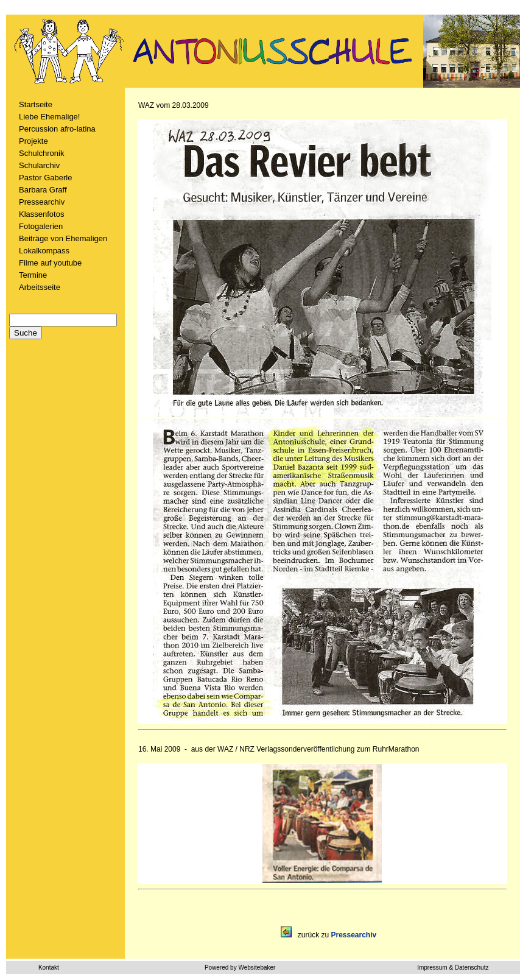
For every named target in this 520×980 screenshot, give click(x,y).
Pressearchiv (42, 202)
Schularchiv (39, 165)
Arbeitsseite (40, 287)
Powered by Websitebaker (240, 968)
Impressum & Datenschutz (453, 968)
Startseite (36, 104)
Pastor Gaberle (45, 178)
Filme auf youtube (50, 263)
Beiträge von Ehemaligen (63, 238)
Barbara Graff (43, 190)
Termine (33, 275)
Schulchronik (41, 153)
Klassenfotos (41, 214)
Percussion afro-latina (57, 129)
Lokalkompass (44, 251)
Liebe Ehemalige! (49, 117)
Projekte (33, 141)
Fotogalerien (41, 226)
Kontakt (49, 968)
